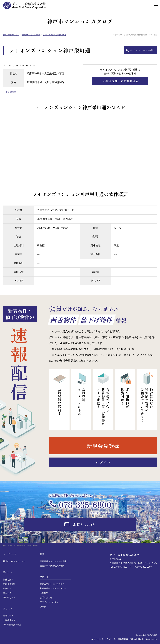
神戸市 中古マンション (11, 35)
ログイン (7, 589)
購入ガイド (8, 593)
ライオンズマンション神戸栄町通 (55, 35)
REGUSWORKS (151, 635)
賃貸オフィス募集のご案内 (52, 566)
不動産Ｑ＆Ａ (9, 598)
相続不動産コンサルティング (53, 589)
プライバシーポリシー (50, 602)
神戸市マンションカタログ (31, 35)
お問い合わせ (46, 598)
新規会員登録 (9, 584)
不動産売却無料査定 (12, 625)
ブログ (43, 607)
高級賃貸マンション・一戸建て (54, 561)
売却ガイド (8, 616)
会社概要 (44, 593)
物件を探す (8, 580)
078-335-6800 (85, 504)
